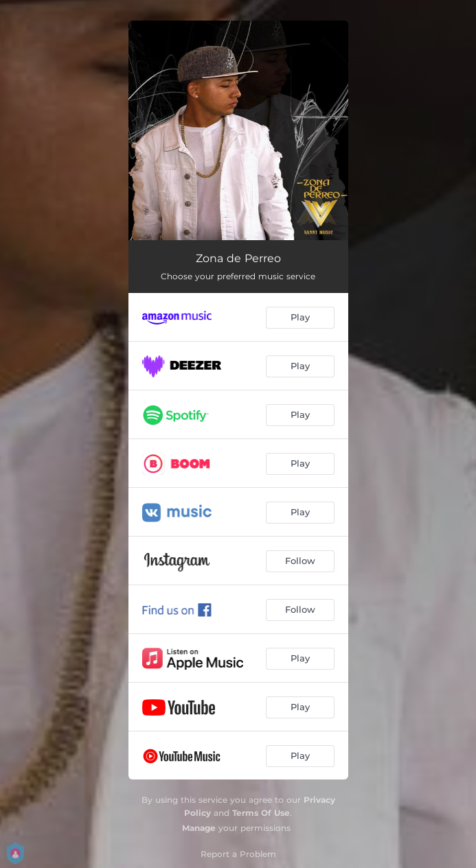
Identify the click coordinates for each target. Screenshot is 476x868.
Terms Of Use (261, 813)
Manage (199, 828)
